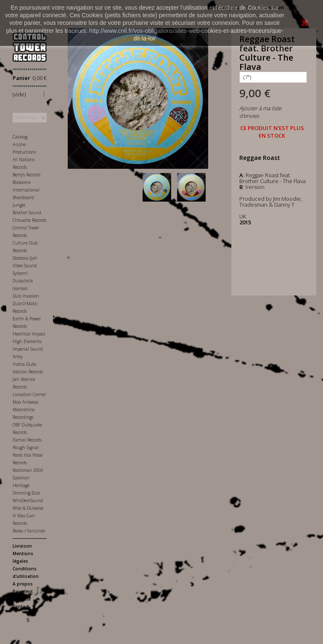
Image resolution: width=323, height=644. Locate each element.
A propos (23, 584)
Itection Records (28, 372)
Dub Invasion (26, 296)
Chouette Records (29, 220)
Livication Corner (29, 394)
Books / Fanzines (29, 531)
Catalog (20, 137)
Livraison (22, 546)
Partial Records (27, 440)
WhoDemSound (28, 500)
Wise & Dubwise (28, 508)
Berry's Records (26, 175)
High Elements (27, 341)
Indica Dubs (24, 364)
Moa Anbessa (25, 402)
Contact (21, 607)
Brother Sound (27, 213)
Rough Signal (26, 447)
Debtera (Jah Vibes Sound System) (25, 266)
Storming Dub (26, 493)
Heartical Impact (29, 334)
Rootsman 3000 (28, 470)
